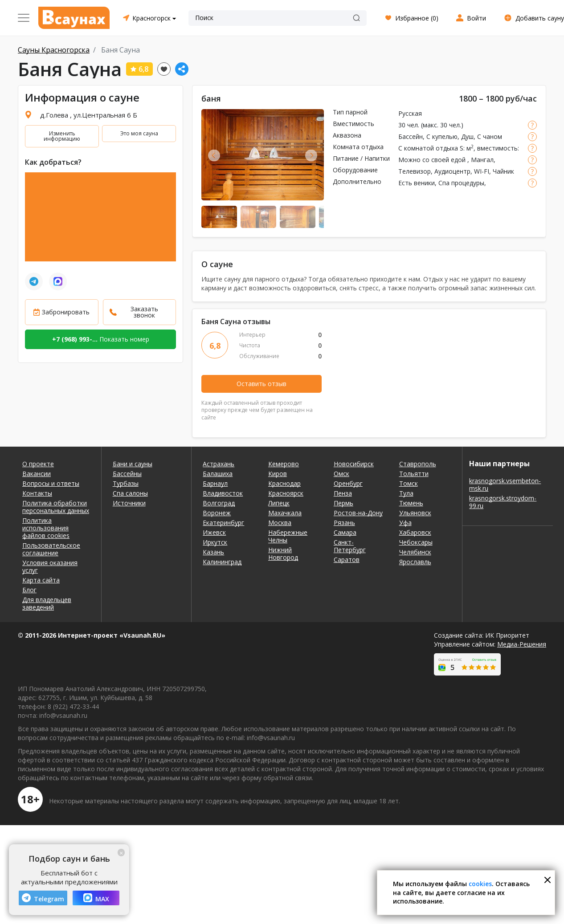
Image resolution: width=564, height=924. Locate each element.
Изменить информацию (62, 136)
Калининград (222, 562)
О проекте (38, 464)
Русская (410, 113)
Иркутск (215, 542)
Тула (406, 493)
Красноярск (286, 493)
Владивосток (223, 493)
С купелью (442, 136)
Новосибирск (354, 464)
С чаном (490, 136)
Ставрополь (418, 464)
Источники (129, 503)
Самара (345, 532)
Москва (280, 523)
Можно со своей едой (433, 160)
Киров (278, 474)
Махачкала (285, 513)
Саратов (347, 560)
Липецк (279, 503)
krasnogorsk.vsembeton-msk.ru (505, 484)
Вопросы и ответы (51, 483)
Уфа (405, 523)
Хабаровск (415, 532)
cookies (480, 884)
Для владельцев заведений (47, 603)
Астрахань (219, 464)
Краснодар (284, 483)
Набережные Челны (288, 536)
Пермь (343, 503)
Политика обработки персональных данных (56, 507)
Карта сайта (41, 580)
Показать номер (101, 339)
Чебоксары (416, 542)
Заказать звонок (144, 312)
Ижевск (214, 532)
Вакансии (37, 474)
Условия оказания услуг (50, 566)
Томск (409, 483)
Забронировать (66, 312)
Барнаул (215, 483)
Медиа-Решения (522, 644)
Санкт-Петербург (350, 546)
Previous (214, 155)
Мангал (482, 160)
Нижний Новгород (283, 554)
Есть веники (417, 183)
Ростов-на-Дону (358, 513)
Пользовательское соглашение (51, 549)
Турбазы (126, 483)
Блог (29, 590)
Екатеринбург (223, 523)
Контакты (37, 493)
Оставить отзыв (262, 384)
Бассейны (127, 474)
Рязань (344, 523)
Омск (341, 474)
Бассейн (411, 136)
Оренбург (348, 483)
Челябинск (415, 552)
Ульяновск (415, 513)
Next (311, 155)
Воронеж (217, 513)
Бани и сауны (133, 464)
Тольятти (414, 474)
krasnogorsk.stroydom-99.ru (503, 502)
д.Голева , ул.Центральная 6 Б (89, 115)
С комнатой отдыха (428, 148)
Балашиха (218, 474)
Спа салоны (130, 493)
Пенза (343, 493)
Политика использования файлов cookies (46, 528)
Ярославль (415, 562)
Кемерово (284, 464)
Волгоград (219, 503)
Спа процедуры (461, 183)
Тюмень (411, 503)
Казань (213, 552)
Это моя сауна (139, 133)
